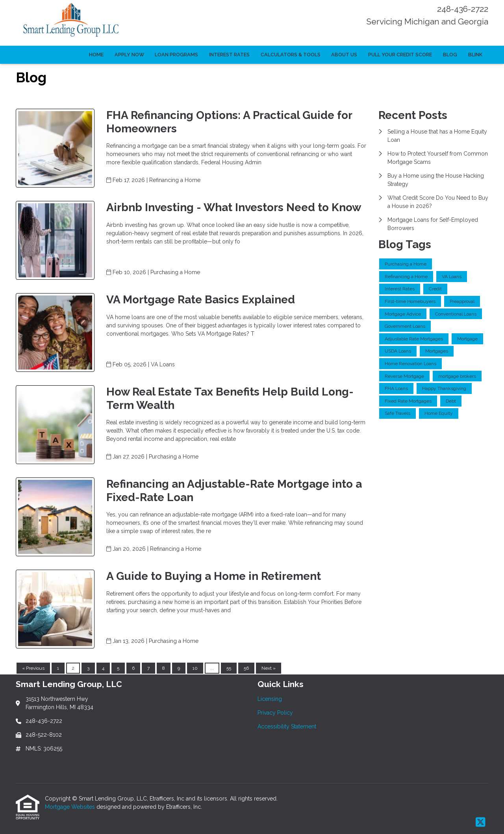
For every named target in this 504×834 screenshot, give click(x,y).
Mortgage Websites (71, 807)
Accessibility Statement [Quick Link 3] (287, 726)
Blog (450, 55)
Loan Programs (176, 55)
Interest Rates (229, 55)
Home (96, 55)
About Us (344, 55)
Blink (475, 55)
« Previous (33, 668)
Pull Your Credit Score (400, 55)
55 (229, 668)
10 (195, 668)
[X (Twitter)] (481, 823)
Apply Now (129, 55)
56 (246, 668)
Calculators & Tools (291, 55)
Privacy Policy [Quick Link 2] (275, 713)
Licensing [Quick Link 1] (270, 699)
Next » (269, 668)
